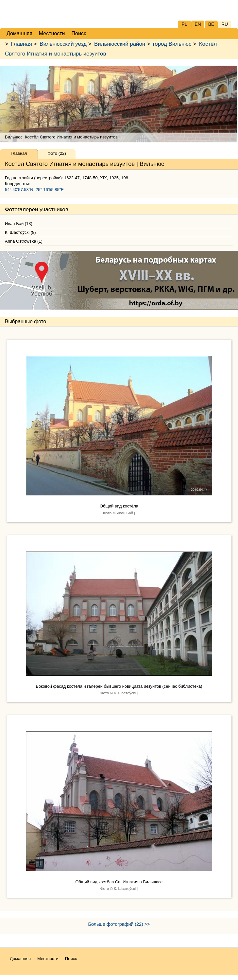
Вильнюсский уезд (63, 44)
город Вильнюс (172, 44)
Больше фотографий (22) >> (119, 924)
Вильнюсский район (120, 44)
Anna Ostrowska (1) (24, 241)
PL (184, 24)
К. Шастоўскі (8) (20, 232)
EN (198, 24)
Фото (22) (57, 153)
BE (211, 24)
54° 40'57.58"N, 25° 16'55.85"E (34, 190)
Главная (22, 44)
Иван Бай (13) (19, 224)
